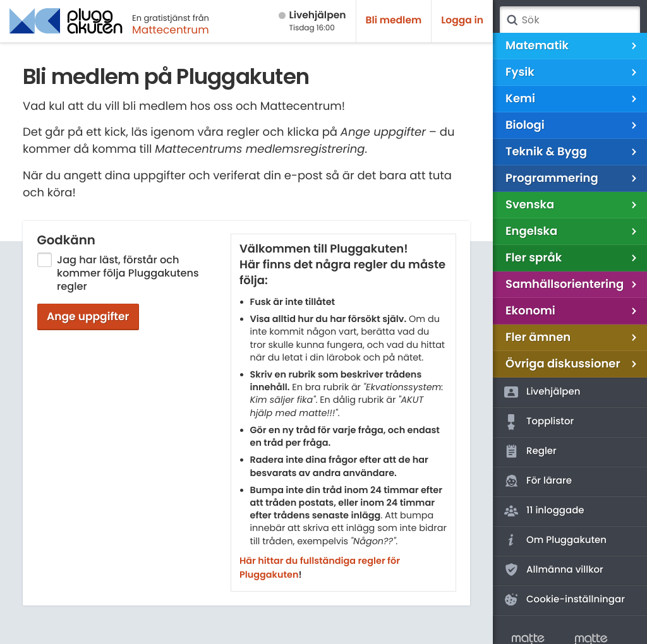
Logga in (462, 21)
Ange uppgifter (88, 316)
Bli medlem (394, 21)
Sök (512, 20)
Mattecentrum (171, 30)
